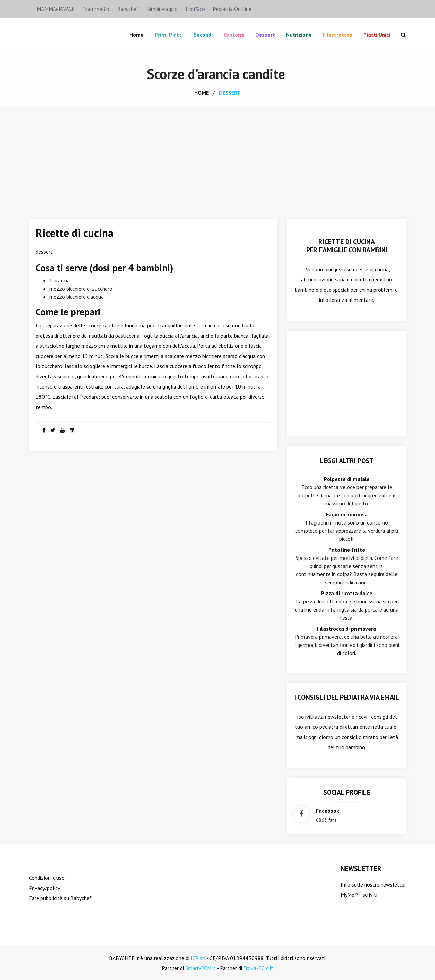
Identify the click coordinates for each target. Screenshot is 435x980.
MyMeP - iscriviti (359, 895)
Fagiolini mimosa (347, 514)
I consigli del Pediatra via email (347, 697)
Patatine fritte (347, 550)
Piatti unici (377, 35)
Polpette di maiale (347, 479)
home (202, 93)
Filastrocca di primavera (347, 629)
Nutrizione (299, 35)
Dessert (265, 35)
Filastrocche (337, 35)
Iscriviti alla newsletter (324, 717)
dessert (230, 93)
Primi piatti (169, 35)
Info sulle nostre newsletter (373, 884)
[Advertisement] (217, 158)
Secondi (203, 35)
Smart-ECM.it (201, 968)
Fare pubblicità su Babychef (60, 898)
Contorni (234, 35)
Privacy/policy (45, 888)
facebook (328, 811)
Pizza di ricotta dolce (347, 593)
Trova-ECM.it (258, 968)
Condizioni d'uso (47, 878)
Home (137, 35)
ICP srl (198, 958)
